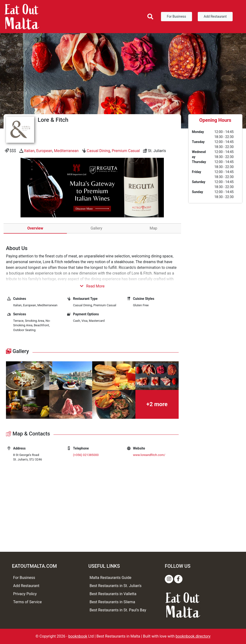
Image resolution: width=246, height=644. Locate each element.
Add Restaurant (215, 16)
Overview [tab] (35, 228)
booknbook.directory (193, 636)
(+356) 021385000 (86, 455)
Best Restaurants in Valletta (113, 594)
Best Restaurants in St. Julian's (116, 586)
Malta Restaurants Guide (110, 578)
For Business (176, 16)
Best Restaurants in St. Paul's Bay (118, 610)
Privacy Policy (25, 594)
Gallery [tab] (96, 228)
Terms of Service (27, 602)
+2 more (157, 404)
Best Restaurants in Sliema (112, 602)
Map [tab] (154, 228)
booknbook (78, 636)
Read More (92, 286)
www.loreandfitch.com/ (149, 455)
